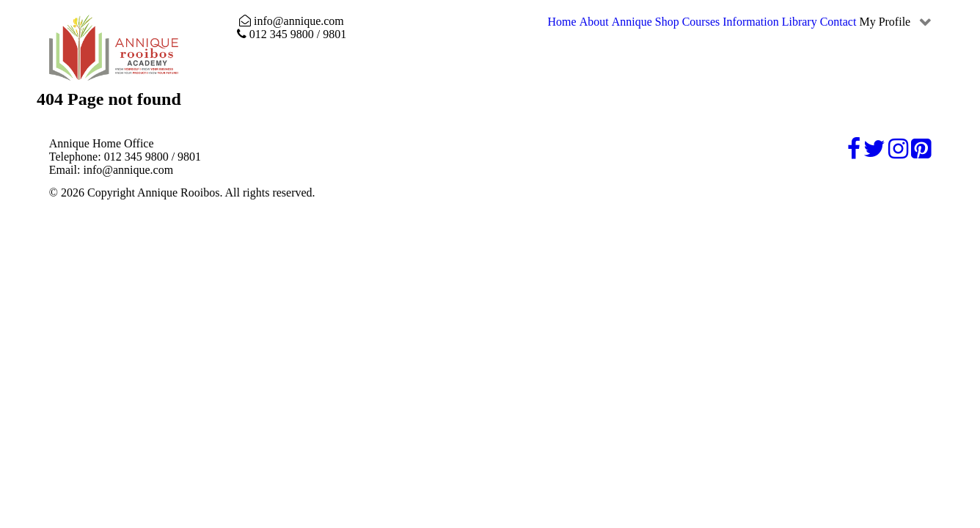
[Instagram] (900, 153)
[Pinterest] (921, 153)
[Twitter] (876, 153)
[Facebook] (855, 153)
